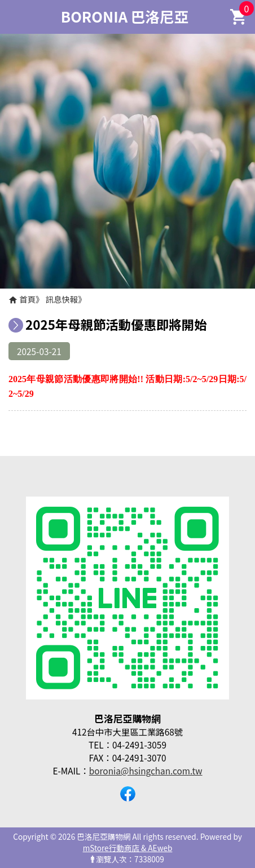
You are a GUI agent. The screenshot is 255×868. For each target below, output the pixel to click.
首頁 (27, 299)
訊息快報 (62, 299)
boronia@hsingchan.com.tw (146, 770)
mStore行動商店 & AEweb (128, 848)
